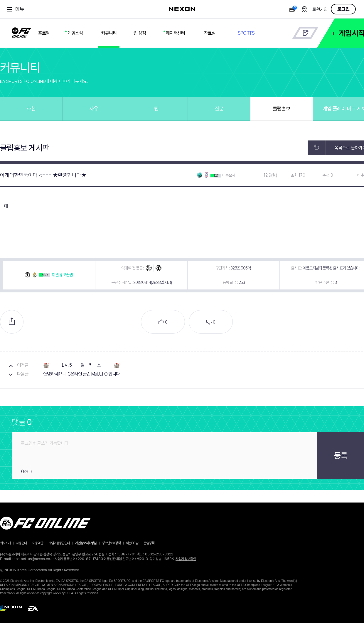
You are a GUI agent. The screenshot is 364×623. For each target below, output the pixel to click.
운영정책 (149, 543)
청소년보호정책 (111, 543)
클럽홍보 (282, 109)
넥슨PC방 (132, 543)
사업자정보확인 (186, 559)
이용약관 (38, 543)
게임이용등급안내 (59, 543)
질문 (219, 109)
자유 (94, 109)
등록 (341, 455)
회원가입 (320, 10)
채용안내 (21, 543)
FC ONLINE (21, 31)
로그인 (343, 9)
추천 (31, 109)
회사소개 (5, 543)
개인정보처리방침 (86, 543)
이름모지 (229, 175)
